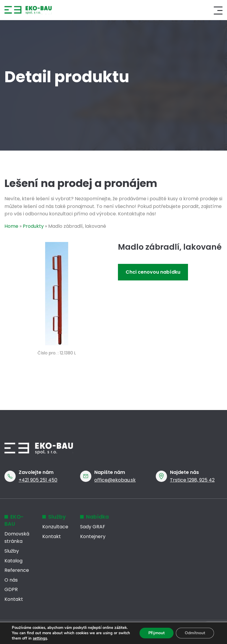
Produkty (33, 226)
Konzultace (55, 527)
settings (40, 638)
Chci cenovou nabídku (153, 272)
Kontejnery (93, 536)
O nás (11, 580)
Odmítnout (195, 633)
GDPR (11, 589)
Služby (12, 551)
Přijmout (157, 633)
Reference (17, 570)
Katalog (13, 561)
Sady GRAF (93, 527)
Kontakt (14, 599)
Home (11, 226)
